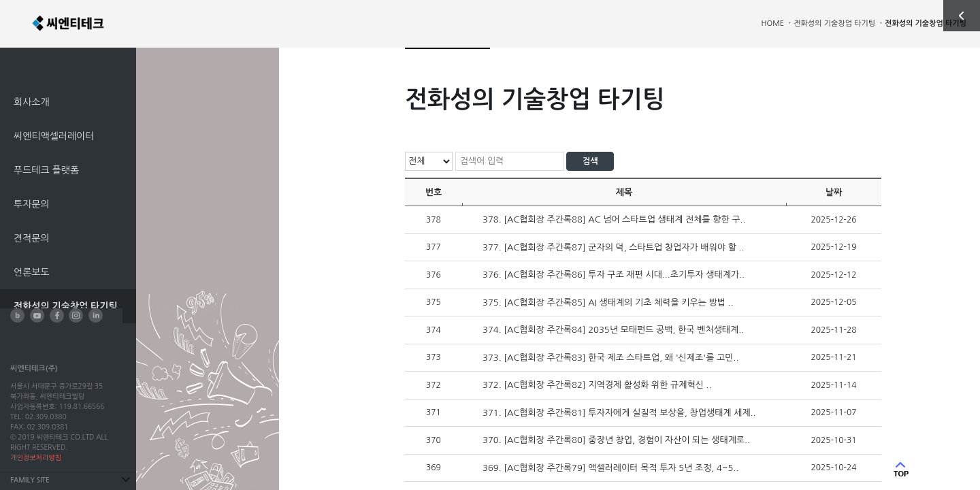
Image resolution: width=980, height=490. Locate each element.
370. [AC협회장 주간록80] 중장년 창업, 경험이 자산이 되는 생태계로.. (616, 440)
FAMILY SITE (30, 480)
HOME (773, 23)
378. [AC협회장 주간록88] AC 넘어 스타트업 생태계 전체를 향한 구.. (614, 219)
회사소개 (32, 102)
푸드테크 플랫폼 (46, 170)
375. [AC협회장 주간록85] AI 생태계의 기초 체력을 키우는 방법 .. (608, 303)
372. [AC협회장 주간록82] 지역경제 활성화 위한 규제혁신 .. (597, 385)
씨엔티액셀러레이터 (54, 136)
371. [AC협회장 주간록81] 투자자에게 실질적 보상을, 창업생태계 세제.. (619, 413)
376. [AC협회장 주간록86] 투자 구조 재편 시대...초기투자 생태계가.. (614, 275)
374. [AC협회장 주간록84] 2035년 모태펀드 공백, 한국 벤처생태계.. (613, 330)
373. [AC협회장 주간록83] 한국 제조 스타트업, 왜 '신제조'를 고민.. (610, 358)
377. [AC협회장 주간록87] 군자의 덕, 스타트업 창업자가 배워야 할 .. (613, 247)
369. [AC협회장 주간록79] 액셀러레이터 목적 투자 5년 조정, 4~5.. (610, 468)
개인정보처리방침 (36, 457)
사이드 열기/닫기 (962, 16)
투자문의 (32, 204)
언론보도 (32, 272)
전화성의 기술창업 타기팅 (66, 306)
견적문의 (32, 238)
